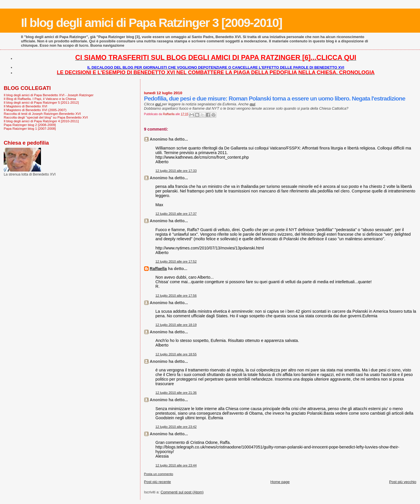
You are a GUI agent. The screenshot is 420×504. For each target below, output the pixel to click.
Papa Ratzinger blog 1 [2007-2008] (30, 128)
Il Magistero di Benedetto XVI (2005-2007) (35, 110)
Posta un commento (159, 474)
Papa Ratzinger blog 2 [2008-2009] (30, 125)
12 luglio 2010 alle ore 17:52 (176, 261)
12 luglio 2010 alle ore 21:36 (176, 393)
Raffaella (158, 269)
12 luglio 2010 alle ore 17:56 (176, 296)
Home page (280, 482)
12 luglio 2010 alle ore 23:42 (176, 427)
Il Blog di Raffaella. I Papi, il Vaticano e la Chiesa (40, 99)
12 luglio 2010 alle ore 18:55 (176, 354)
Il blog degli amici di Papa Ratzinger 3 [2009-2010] (151, 23)
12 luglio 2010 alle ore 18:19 (176, 325)
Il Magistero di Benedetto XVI (25, 106)
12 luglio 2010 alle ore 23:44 (176, 465)
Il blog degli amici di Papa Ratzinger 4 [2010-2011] (41, 121)
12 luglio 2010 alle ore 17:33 (176, 171)
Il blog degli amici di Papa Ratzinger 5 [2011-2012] (41, 102)
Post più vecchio (403, 482)
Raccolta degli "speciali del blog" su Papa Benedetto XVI (46, 117)
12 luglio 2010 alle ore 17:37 (176, 214)
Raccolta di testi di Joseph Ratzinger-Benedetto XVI (42, 114)
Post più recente (158, 482)
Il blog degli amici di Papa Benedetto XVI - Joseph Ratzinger (49, 95)
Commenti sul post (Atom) (182, 492)
